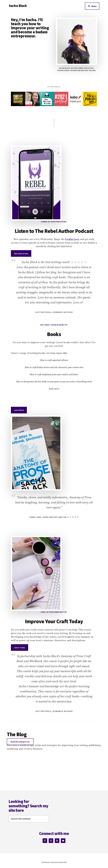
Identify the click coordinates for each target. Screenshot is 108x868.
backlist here (72, 239)
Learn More (19, 410)
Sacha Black (18, 6)
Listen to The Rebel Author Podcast (54, 231)
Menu (94, 6)
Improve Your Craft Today (54, 621)
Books (54, 334)
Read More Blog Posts (20, 742)
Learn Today (20, 648)
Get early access (21, 253)
